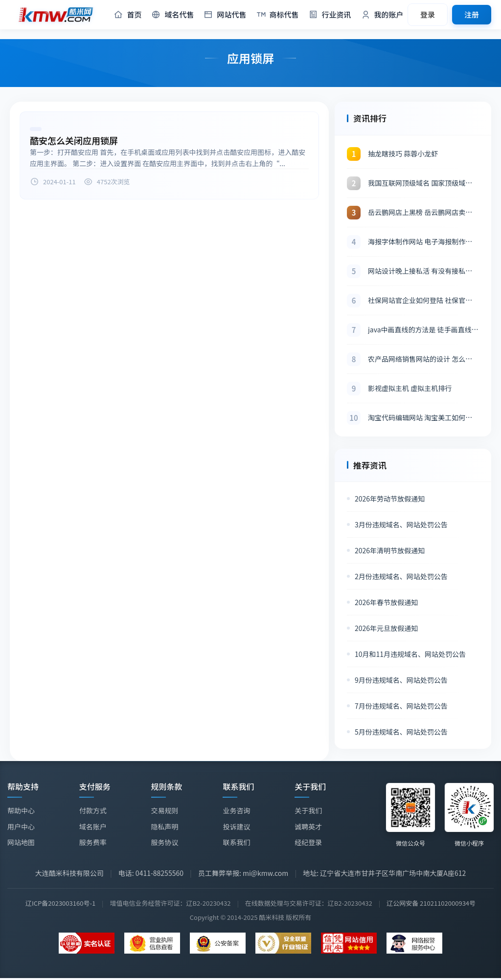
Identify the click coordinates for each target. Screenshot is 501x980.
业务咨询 (236, 811)
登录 (428, 14)
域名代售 (172, 15)
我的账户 (382, 15)
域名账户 (93, 827)
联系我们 (236, 842)
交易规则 (165, 810)
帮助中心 (21, 810)
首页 (127, 15)
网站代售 (225, 15)
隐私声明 (165, 827)
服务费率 (93, 842)
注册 (472, 14)
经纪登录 (308, 844)
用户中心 (21, 827)
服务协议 (165, 842)
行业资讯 (330, 15)
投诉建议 (236, 827)
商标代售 (278, 15)
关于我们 (308, 812)
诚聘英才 (308, 828)
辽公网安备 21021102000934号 (431, 903)
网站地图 (21, 842)
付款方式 (93, 810)
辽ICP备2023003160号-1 (60, 903)
